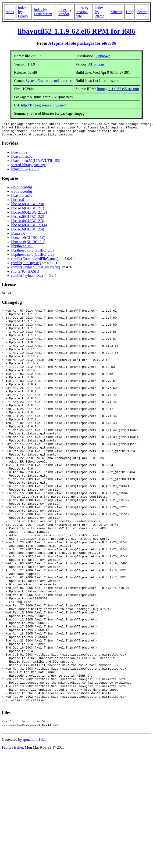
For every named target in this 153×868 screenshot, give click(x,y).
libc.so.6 (18, 202)
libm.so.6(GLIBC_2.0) (28, 240)
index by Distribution (43, 12)
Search (142, 12)
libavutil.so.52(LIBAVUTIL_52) (36, 163)
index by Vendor (65, 12)
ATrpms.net (97, 64)
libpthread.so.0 (22, 249)
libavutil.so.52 (22, 159)
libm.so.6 (18, 236)
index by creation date (82, 12)
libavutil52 (19, 155)
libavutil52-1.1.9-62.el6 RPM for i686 (76, 31)
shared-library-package (28, 168)
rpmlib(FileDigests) (26, 266)
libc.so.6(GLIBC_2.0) (28, 207)
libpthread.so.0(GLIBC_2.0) (32, 253)
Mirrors (116, 12)
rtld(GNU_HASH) (25, 274)
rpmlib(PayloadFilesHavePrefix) (36, 270)
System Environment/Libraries (49, 81)
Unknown (103, 56)
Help (130, 12)
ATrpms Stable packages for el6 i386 (82, 43)
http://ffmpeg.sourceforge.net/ (43, 105)
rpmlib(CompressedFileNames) (35, 261)
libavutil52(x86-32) (26, 172)
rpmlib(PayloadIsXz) (27, 278)
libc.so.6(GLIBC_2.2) (28, 219)
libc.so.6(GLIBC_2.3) (28, 224)
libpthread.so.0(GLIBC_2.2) (32, 257)
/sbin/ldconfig (22, 190)
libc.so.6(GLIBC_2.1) (28, 211)
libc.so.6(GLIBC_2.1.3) (29, 215)
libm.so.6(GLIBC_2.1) (28, 245)
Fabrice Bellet (12, 832)
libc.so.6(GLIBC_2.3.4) (29, 228)
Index (10, 12)
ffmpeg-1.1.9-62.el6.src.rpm (118, 89)
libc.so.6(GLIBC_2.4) (28, 232)
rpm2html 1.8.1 (34, 824)
